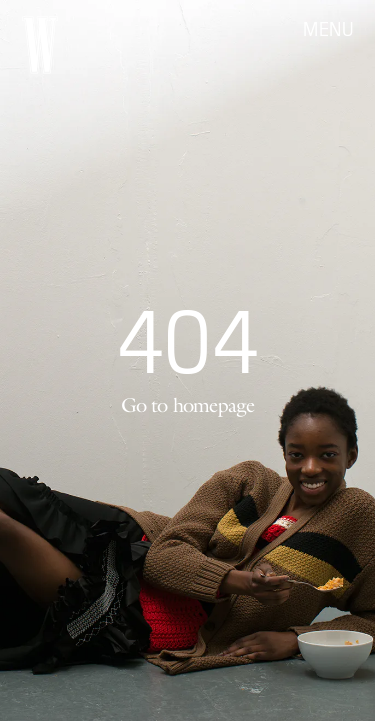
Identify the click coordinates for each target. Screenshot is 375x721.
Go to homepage (188, 405)
